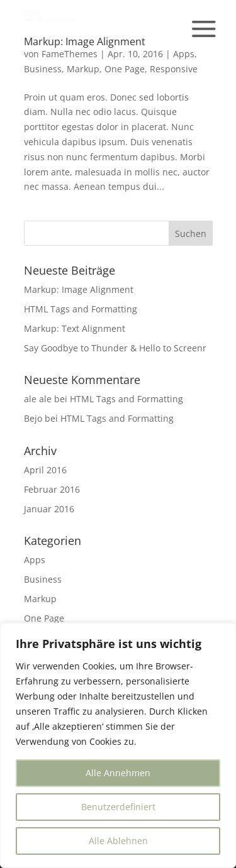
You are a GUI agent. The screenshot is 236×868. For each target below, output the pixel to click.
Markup (83, 69)
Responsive (174, 69)
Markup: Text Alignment (75, 328)
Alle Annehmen (118, 773)
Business (43, 69)
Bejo (33, 418)
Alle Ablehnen (118, 841)
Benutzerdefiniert (118, 807)
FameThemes (70, 54)
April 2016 (45, 470)
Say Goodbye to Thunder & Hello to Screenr (115, 348)
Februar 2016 (52, 489)
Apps (184, 54)
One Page (125, 69)
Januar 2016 (49, 509)
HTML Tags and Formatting (81, 309)
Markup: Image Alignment (79, 289)
